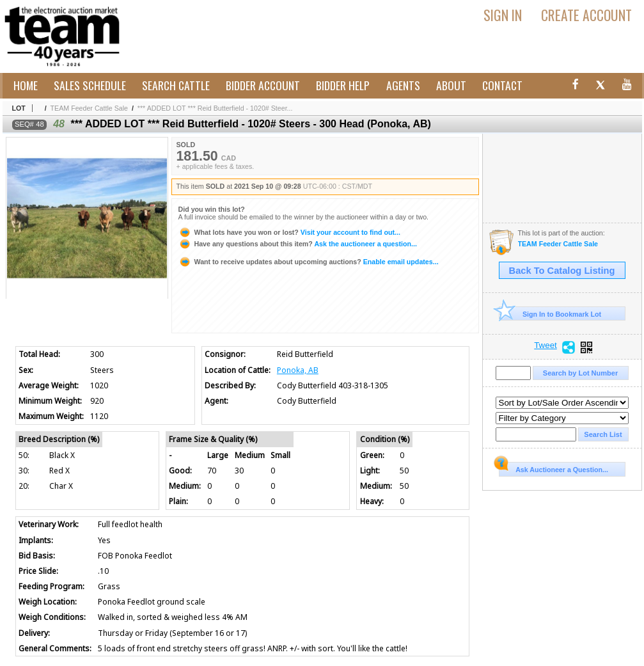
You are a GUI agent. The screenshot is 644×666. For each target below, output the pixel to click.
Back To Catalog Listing (562, 271)
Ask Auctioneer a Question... (554, 468)
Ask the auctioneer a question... (298, 244)
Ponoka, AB (298, 370)
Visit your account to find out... (289, 232)
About (451, 85)
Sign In (503, 15)
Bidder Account (263, 85)
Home (26, 85)
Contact (502, 85)
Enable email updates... (309, 262)
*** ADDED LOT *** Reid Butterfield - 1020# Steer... (215, 108)
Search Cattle (176, 85)
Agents (403, 85)
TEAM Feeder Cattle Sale (89, 108)
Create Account (586, 15)
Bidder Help (343, 85)
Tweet (546, 345)
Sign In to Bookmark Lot (550, 314)
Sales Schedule (90, 85)
